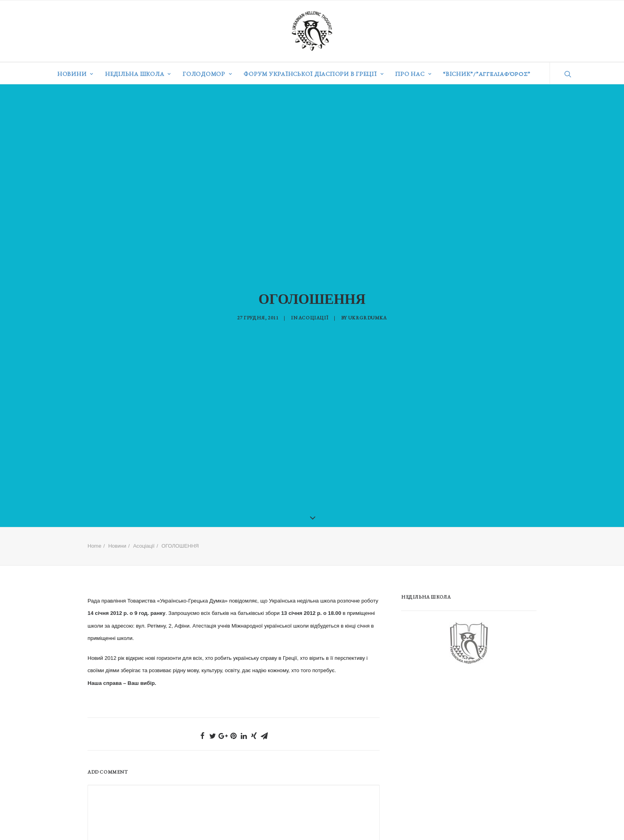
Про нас (413, 74)
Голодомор (207, 74)
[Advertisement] (461, 726)
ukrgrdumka (368, 313)
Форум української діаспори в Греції (314, 74)
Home (95, 537)
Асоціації (313, 313)
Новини (75, 74)
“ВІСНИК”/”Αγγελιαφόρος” (487, 74)
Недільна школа (138, 74)
